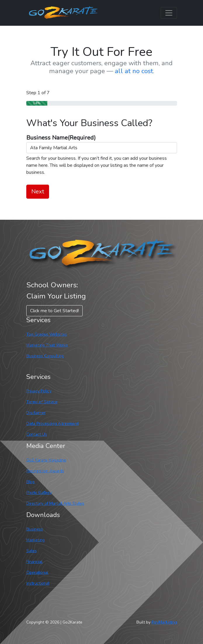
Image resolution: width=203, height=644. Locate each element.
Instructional (38, 583)
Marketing (35, 540)
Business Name (61, 138)
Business (35, 529)
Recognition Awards (45, 471)
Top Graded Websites (47, 334)
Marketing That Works (47, 345)
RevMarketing (164, 622)
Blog (31, 482)
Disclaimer (36, 413)
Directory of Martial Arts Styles (55, 503)
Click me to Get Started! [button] (54, 311)
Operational (37, 572)
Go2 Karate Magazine (46, 460)
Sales (32, 551)
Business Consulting (45, 356)
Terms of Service (42, 402)
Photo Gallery (39, 493)
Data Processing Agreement (52, 424)
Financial (34, 562)
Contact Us (37, 434)
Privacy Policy (39, 391)
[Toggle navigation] (169, 13)
